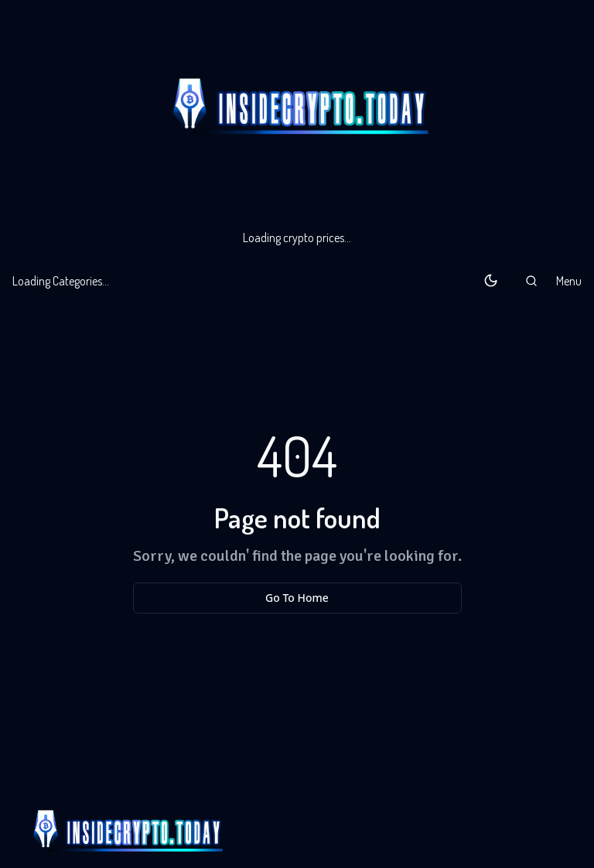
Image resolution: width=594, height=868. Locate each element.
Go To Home (297, 598)
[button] (531, 281)
